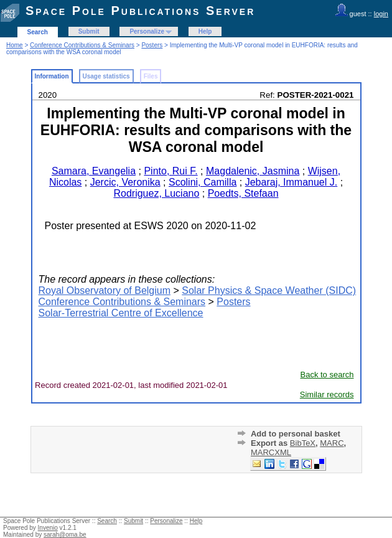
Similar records (327, 394)
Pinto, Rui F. (170, 171)
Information (52, 76)
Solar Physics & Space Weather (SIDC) (269, 290)
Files (151, 76)
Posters (152, 45)
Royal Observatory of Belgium (105, 290)
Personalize (147, 31)
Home (15, 45)
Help (205, 31)
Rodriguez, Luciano (156, 193)
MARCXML (271, 452)
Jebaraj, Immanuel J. (292, 182)
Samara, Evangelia (94, 171)
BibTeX (303, 443)
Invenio (48, 528)
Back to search (327, 375)
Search (38, 32)
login (381, 14)
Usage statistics (106, 76)
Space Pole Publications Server (140, 11)
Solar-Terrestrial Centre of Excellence (121, 313)
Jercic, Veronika (125, 182)
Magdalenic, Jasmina (253, 171)
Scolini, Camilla (203, 182)
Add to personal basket (296, 434)
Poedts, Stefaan (243, 193)
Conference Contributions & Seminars (82, 45)
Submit (89, 31)
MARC (332, 443)
